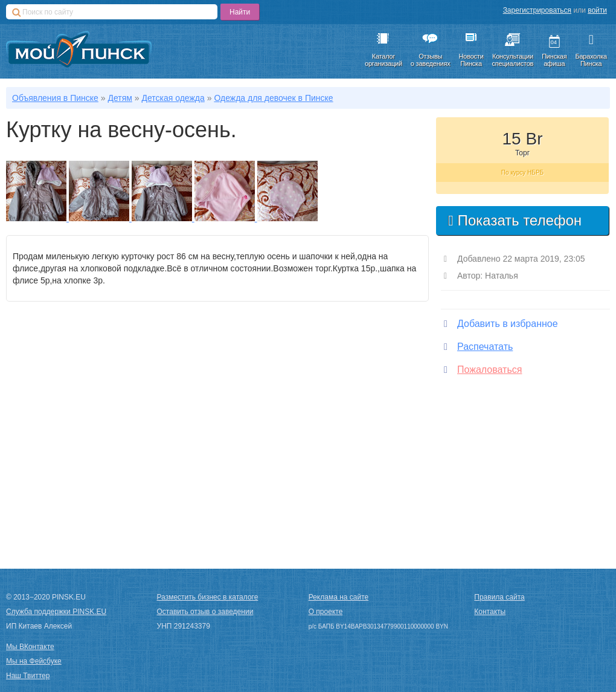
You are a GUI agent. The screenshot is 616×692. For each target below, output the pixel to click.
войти (597, 10)
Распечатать (478, 347)
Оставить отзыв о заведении (205, 612)
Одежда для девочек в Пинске (273, 98)
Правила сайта (499, 597)
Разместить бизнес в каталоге (208, 597)
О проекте (326, 612)
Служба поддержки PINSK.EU (56, 612)
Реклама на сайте (339, 597)
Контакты (490, 612)
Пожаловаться (483, 370)
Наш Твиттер (28, 676)
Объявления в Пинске (55, 98)
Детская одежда (173, 98)
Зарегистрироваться (537, 10)
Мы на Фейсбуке (34, 661)
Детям (120, 98)
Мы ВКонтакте (30, 647)
